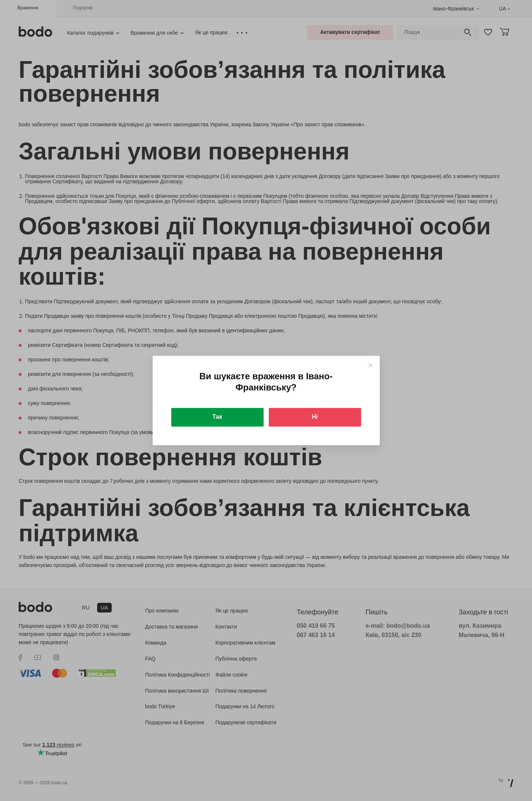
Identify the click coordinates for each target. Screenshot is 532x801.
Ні (315, 417)
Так (217, 417)
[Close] (370, 365)
